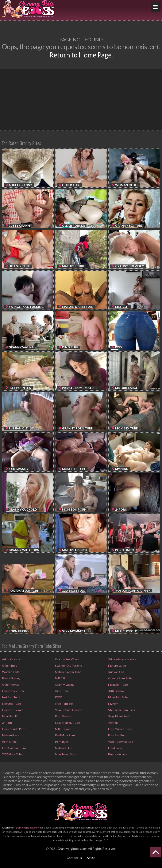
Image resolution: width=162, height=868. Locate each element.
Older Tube (9, 666)
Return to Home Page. (81, 55)
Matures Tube (11, 704)
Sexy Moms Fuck (119, 716)
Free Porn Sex (64, 704)
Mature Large (117, 666)
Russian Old (116, 672)
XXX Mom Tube (12, 754)
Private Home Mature (122, 659)
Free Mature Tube (120, 729)
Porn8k (113, 723)
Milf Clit (60, 678)
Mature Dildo (63, 748)
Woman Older (11, 672)
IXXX (58, 697)
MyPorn (113, 704)
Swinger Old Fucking (68, 666)
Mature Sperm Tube (68, 672)
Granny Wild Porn (13, 729)
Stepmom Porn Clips (121, 710)
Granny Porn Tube (120, 678)
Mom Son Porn (11, 716)
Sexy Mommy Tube (67, 723)
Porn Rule (61, 742)
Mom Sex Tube (118, 685)
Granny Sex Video (67, 659)
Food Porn (115, 748)
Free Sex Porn (117, 735)
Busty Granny (11, 678)
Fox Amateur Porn (14, 748)
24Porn (7, 723)
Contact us (74, 858)
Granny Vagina (64, 685)
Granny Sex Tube (13, 691)
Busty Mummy (117, 754)
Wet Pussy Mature (120, 742)
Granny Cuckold (12, 710)
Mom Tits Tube (118, 697)
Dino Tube (62, 691)
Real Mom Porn (65, 735)
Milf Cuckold (63, 729)
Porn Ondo (9, 742)
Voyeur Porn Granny (68, 710)
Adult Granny (11, 659)
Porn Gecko (63, 716)
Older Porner (10, 685)
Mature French (11, 735)
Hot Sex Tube (11, 697)
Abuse (91, 858)
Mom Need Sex (65, 754)
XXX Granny (116, 691)
